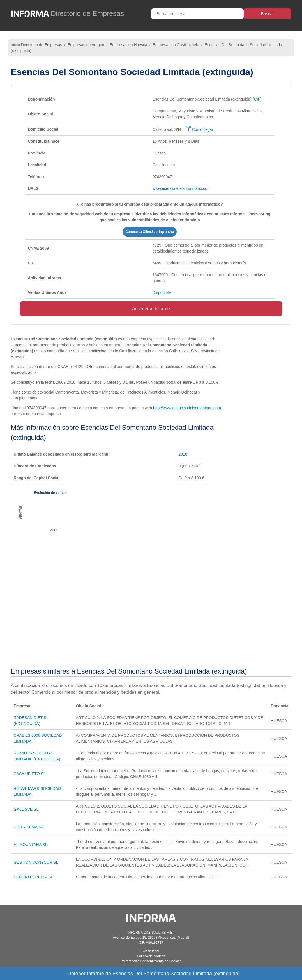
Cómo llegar (200, 129)
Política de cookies (151, 956)
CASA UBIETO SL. (30, 774)
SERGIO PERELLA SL (34, 877)
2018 (183, 454)
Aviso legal (151, 951)
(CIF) (257, 99)
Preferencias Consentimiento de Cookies (151, 961)
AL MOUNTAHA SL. (31, 845)
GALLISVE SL (26, 809)
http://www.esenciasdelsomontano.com (187, 408)
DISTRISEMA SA (29, 827)
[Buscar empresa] (197, 14)
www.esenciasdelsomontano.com (182, 188)
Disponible (162, 292)
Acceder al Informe (151, 309)
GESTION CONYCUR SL (36, 862)
